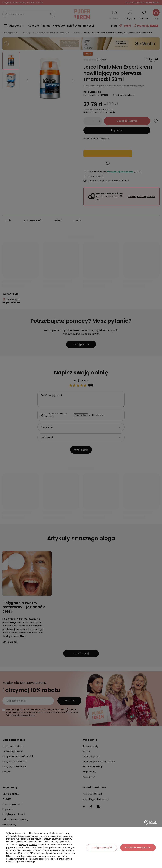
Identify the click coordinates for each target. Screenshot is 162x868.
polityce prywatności (28, 845)
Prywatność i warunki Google (60, 847)
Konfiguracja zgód (102, 848)
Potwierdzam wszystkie (138, 848)
